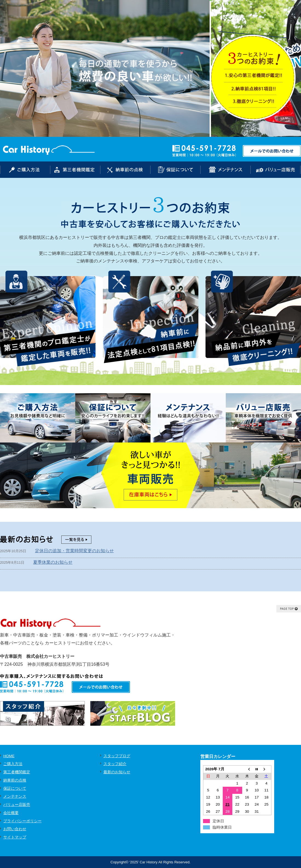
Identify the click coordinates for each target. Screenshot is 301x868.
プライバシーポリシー (22, 821)
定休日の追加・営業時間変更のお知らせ (74, 551)
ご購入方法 (13, 764)
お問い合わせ (15, 829)
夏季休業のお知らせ (53, 562)
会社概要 (11, 813)
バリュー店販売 (17, 805)
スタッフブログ (117, 756)
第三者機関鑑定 (17, 772)
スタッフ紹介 (115, 764)
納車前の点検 (15, 780)
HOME (9, 756)
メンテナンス (15, 796)
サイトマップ (15, 837)
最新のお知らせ (117, 772)
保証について (15, 789)
